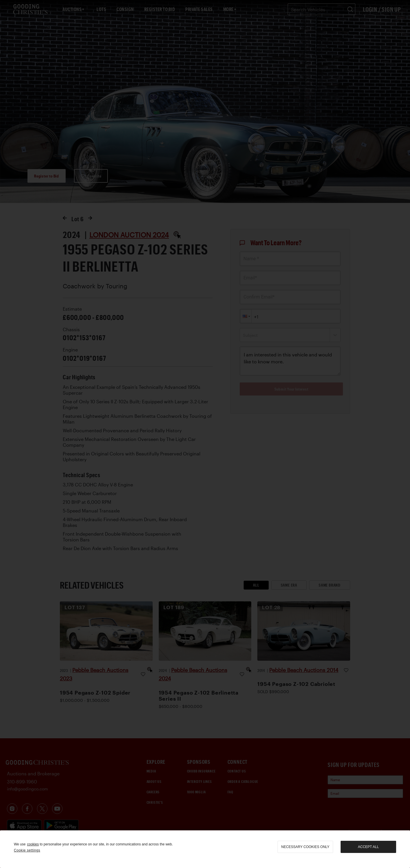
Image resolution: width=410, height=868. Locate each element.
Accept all (368, 847)
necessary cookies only (305, 847)
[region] (205, 849)
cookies (33, 844)
